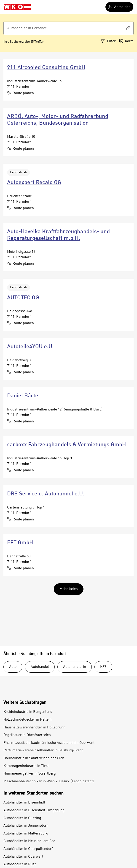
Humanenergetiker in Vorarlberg (30, 774)
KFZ (103, 667)
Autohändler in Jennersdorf (26, 826)
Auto (13, 667)
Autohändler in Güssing (22, 818)
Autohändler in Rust (20, 864)
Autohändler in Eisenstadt (24, 803)
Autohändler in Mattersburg (26, 834)
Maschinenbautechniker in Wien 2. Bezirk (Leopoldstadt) (49, 781)
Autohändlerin (75, 667)
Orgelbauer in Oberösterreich (27, 735)
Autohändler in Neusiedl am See (29, 841)
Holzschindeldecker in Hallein (27, 720)
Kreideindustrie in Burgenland (28, 712)
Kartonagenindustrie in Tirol (26, 766)
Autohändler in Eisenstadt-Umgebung (34, 810)
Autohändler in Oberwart (23, 857)
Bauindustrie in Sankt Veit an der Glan (34, 758)
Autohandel (40, 667)
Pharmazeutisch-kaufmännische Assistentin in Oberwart (49, 743)
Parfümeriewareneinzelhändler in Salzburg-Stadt (43, 750)
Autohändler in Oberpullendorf (28, 849)
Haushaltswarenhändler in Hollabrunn (34, 728)
